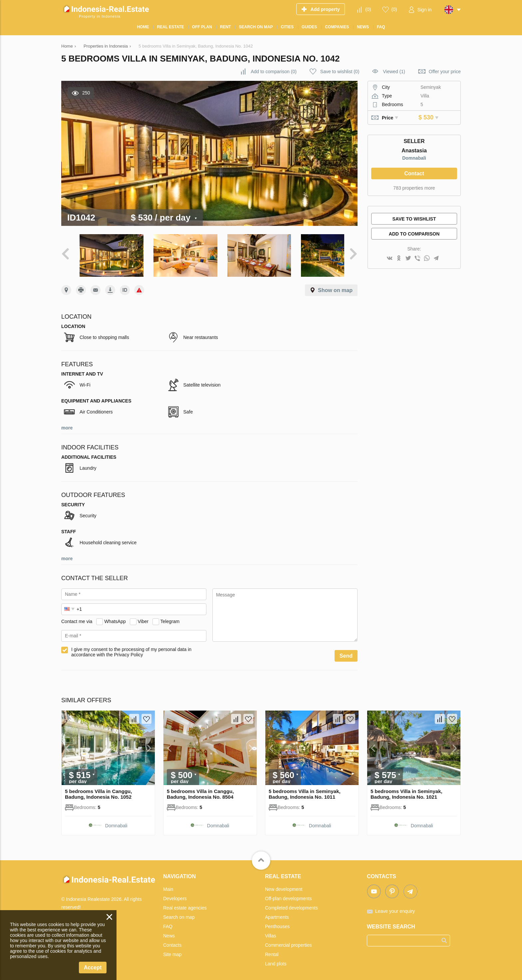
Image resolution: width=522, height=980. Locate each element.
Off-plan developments (288, 894)
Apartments (277, 913)
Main (168, 885)
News (169, 931)
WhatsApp (115, 617)
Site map (172, 950)
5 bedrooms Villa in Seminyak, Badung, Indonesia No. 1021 (406, 790)
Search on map (179, 913)
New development (284, 885)
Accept (93, 968)
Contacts (172, 941)
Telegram (170, 617)
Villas (270, 931)
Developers (175, 894)
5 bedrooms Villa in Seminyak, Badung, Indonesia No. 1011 (305, 790)
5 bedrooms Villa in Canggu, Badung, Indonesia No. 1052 (98, 790)
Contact (414, 173)
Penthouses (277, 922)
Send (346, 652)
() (368, 9)
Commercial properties (288, 941)
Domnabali (414, 158)
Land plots (276, 959)
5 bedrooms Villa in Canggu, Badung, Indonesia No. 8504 (200, 790)
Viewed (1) (394, 72)
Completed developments (291, 903)
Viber (143, 617)
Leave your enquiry (395, 907)
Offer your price (445, 72)
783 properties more (414, 188)
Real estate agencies (185, 903)
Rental (272, 950)
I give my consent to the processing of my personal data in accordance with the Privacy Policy (131, 648)
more (67, 423)
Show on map (335, 286)
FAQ (168, 922)
